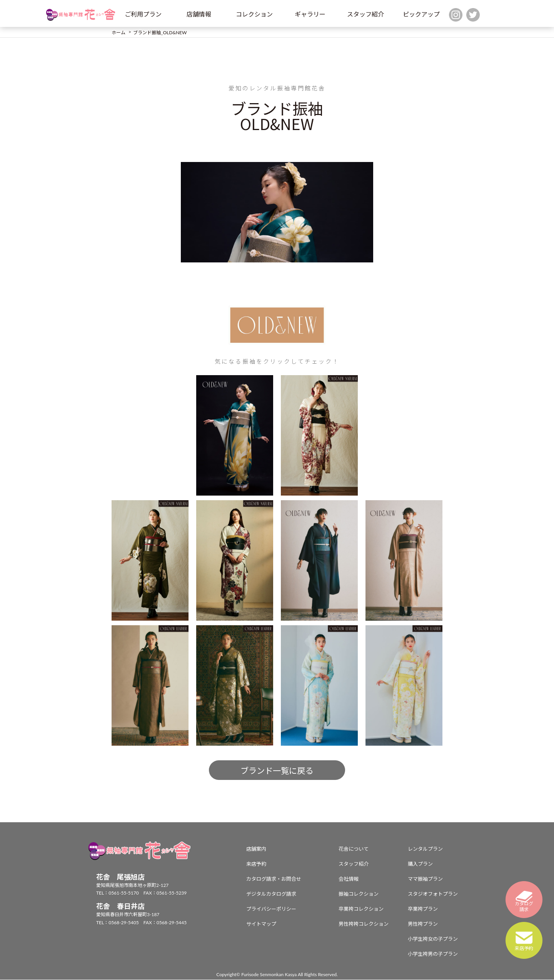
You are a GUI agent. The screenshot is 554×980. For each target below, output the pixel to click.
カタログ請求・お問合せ (274, 879)
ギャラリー (310, 14)
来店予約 (256, 864)
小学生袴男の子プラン (433, 954)
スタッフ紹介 (365, 14)
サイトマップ (261, 924)
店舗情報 (199, 14)
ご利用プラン (143, 14)
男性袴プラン (423, 924)
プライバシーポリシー (271, 909)
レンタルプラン (425, 849)
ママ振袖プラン (425, 879)
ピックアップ (421, 14)
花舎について (354, 849)
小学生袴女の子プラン (433, 939)
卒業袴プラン (423, 909)
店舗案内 (256, 849)
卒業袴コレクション (361, 909)
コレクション (254, 14)
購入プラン (420, 864)
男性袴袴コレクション (364, 924)
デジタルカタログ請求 (271, 894)
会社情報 (349, 879)
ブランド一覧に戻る (277, 771)
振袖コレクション (359, 894)
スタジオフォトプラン (433, 894)
